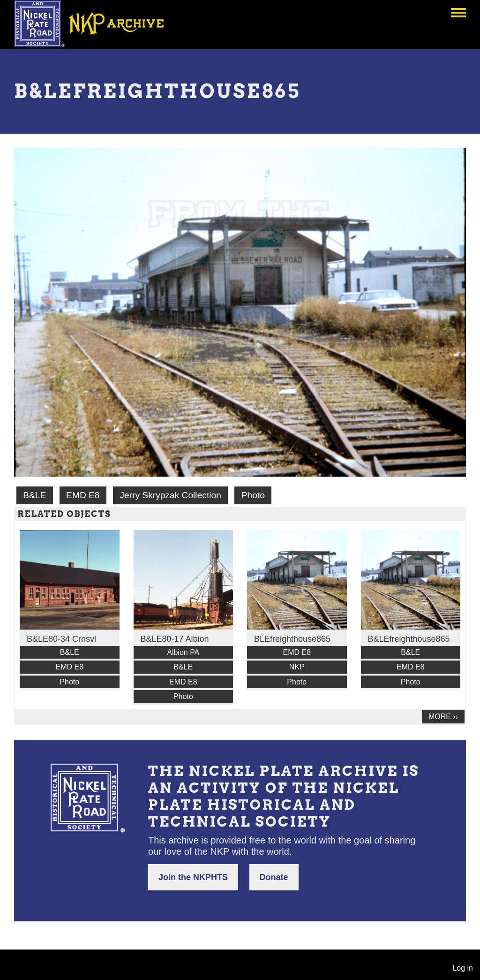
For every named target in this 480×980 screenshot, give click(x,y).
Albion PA (183, 652)
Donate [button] (274, 877)
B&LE (34, 495)
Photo (253, 495)
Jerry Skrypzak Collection (170, 495)
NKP (297, 667)
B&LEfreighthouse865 (409, 639)
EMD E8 (83, 495)
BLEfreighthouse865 (292, 639)
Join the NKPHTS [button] (193, 877)
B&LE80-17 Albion (175, 639)
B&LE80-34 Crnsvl (61, 639)
